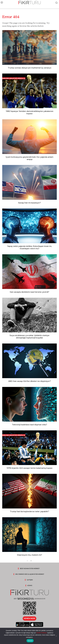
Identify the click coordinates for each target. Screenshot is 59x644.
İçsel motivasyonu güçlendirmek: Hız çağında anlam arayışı (29, 158)
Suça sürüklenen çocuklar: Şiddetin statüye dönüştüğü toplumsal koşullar (29, 337)
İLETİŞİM (30, 580)
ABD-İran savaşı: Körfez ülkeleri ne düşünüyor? (30, 381)
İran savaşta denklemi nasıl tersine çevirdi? (29, 292)
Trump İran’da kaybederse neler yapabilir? (29, 512)
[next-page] (31, 561)
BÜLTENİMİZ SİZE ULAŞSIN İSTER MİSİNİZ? (30, 574)
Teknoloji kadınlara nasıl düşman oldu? (29, 425)
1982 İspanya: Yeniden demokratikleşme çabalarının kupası (30, 112)
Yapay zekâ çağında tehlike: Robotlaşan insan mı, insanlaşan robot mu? (29, 247)
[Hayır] (56, 636)
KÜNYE (30, 586)
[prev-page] (27, 561)
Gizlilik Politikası (41, 633)
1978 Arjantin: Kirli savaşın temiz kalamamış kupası (29, 468)
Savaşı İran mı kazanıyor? (29, 203)
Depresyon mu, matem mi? (30, 555)
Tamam (30, 641)
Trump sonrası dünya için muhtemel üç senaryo (30, 68)
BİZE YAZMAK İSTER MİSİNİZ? (30, 569)
